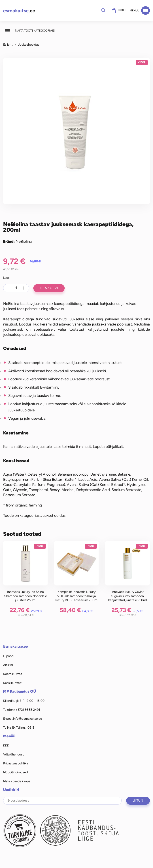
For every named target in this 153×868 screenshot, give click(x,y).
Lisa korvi (49, 288)
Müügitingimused (15, 772)
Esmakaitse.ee (15, 646)
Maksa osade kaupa (17, 781)
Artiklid (8, 665)
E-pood (8, 656)
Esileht (8, 45)
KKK (6, 745)
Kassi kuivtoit (12, 683)
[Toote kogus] (16, 288)
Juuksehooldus (29, 45)
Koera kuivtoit (13, 674)
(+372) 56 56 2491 (27, 710)
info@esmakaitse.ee (28, 719)
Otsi (103, 10)
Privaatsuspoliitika (16, 763)
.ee (19, 11)
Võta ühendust (13, 754)
